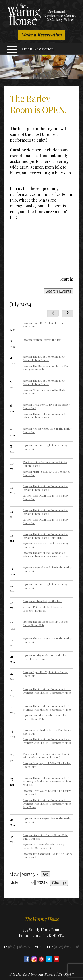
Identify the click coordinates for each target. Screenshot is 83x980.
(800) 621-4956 (67, 947)
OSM (67, 974)
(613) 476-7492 (20, 947)
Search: (66, 279)
